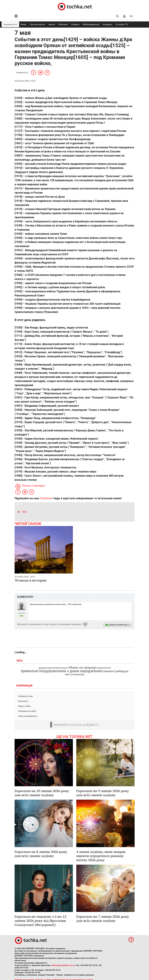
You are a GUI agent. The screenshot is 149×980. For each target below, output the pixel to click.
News (23, 24)
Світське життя (37, 24)
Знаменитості (10, 24)
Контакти (23, 701)
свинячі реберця (115, 671)
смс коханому (74, 674)
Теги (20, 661)
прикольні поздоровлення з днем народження (61, 671)
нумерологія (104, 668)
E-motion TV (122, 24)
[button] (124, 16)
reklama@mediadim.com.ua (63, 965)
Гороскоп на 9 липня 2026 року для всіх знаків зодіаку (103, 793)
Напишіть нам (25, 696)
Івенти (52, 24)
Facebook (46, 498)
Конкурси (108, 24)
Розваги (75, 24)
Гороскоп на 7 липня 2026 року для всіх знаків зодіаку (103, 919)
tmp (25, 512)
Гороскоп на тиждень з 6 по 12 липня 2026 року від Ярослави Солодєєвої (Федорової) (40, 921)
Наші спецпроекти (28, 716)
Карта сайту (25, 706)
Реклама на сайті (27, 711)
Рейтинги (63, 24)
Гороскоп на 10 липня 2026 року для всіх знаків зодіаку (42, 793)
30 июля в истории (31, 580)
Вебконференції (91, 24)
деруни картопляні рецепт (54, 668)
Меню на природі (83, 668)
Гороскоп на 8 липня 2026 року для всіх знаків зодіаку (41, 854)
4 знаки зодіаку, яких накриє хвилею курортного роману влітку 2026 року (101, 856)
